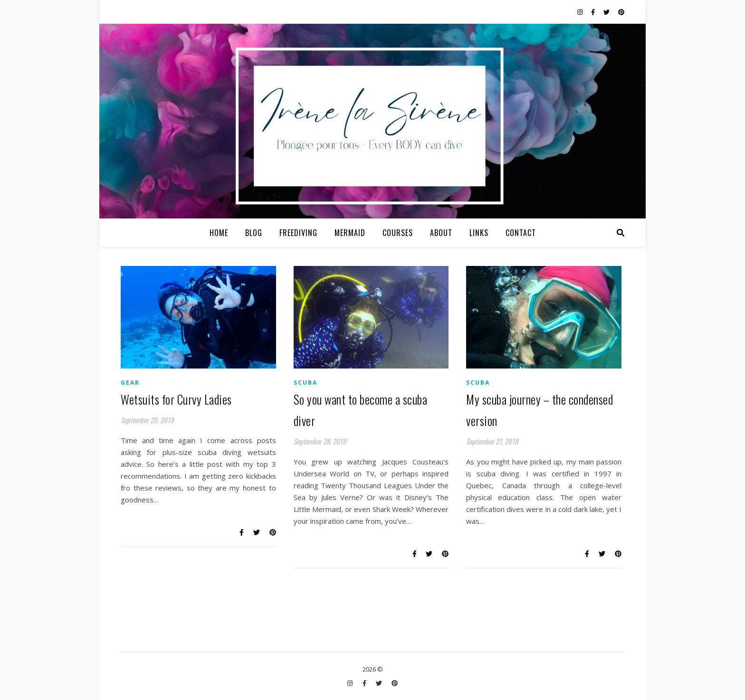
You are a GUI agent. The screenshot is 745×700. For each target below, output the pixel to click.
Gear (130, 383)
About (441, 233)
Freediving (298, 233)
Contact (521, 233)
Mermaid (350, 233)
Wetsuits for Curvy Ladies (176, 399)
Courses (398, 233)
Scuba (306, 383)
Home (219, 233)
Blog (254, 233)
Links (479, 233)
